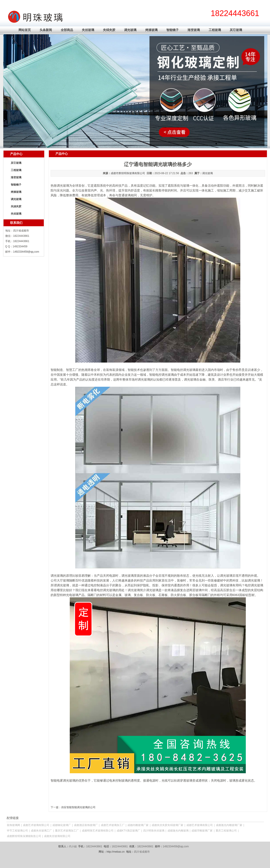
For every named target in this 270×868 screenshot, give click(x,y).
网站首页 (25, 30)
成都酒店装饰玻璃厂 (86, 825)
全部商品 (67, 30)
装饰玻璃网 (13, 825)
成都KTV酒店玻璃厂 (128, 831)
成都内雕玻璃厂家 (138, 825)
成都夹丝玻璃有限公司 (57, 836)
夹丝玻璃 (88, 30)
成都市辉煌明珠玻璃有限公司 (128, 173)
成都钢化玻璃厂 (62, 825)
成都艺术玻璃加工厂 (113, 825)
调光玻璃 (130, 30)
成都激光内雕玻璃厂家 (229, 825)
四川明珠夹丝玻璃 (154, 831)
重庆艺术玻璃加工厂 (67, 831)
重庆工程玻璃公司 (226, 831)
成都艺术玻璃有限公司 (36, 825)
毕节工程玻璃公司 (17, 831)
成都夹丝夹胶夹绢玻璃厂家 (167, 825)
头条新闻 (46, 30)
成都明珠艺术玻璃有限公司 (98, 831)
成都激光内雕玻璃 (178, 831)
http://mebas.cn (116, 852)
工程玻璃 (215, 30)
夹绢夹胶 (109, 30)
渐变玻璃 (194, 30)
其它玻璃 (236, 30)
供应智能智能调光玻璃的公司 (78, 807)
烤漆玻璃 (151, 30)
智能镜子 (173, 30)
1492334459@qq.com (26, 252)
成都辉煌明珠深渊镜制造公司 (24, 836)
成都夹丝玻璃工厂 (41, 831)
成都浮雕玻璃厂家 (202, 831)
